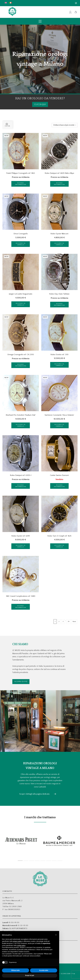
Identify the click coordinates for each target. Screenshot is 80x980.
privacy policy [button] (17, 941)
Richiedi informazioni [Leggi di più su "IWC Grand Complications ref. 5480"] (21, 607)
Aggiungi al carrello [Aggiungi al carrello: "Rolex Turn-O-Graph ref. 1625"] (59, 546)
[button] (56, 935)
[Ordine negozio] (65, 125)
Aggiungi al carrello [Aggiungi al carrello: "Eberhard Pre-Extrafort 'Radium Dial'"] (21, 425)
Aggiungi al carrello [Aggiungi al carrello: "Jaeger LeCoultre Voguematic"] (21, 304)
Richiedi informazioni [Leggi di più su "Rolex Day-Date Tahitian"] (59, 305)
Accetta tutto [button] (44, 970)
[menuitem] (6, 3)
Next (74, 621)
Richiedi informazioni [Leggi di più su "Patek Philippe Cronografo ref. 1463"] (21, 184)
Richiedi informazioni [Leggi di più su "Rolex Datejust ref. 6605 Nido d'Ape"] (59, 184)
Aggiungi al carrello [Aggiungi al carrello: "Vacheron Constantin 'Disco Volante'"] (59, 425)
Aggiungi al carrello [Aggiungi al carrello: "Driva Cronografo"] (21, 244)
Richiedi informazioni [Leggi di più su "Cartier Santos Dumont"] (59, 486)
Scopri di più (21, 682)
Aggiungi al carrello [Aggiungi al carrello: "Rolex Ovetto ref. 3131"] (59, 365)
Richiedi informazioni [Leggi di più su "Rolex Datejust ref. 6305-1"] (21, 486)
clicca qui (40, 104)
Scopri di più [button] (30, 975)
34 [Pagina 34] (69, 621)
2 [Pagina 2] (59, 621)
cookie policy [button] (21, 946)
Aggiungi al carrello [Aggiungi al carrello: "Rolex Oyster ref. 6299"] (21, 546)
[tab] (20, 861)
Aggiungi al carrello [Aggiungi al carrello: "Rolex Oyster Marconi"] (59, 244)
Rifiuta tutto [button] (15, 970)
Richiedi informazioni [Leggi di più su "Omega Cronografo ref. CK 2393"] (21, 365)
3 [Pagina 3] (63, 621)
